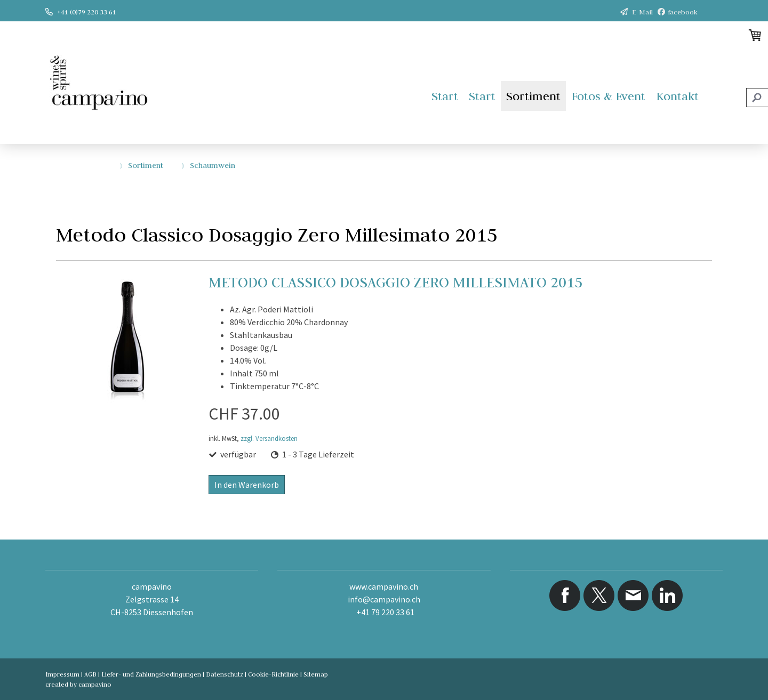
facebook (683, 12)
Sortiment (533, 96)
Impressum (62, 674)
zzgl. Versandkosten (269, 438)
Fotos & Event (608, 96)
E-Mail (642, 12)
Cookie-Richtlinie (273, 674)
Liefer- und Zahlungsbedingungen (151, 674)
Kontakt (677, 96)
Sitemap (316, 674)
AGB (90, 674)
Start (445, 96)
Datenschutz (225, 674)
